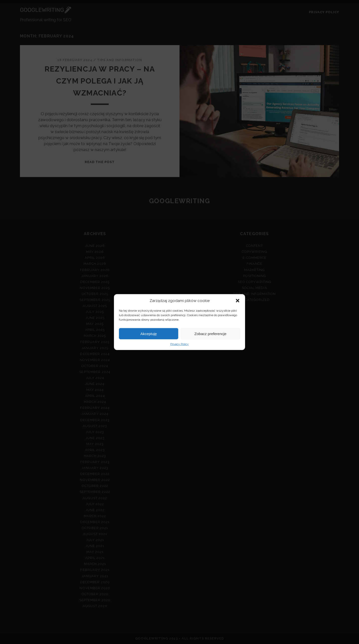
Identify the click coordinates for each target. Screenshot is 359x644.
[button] (238, 301)
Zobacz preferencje (210, 333)
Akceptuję (149, 333)
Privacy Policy (179, 344)
